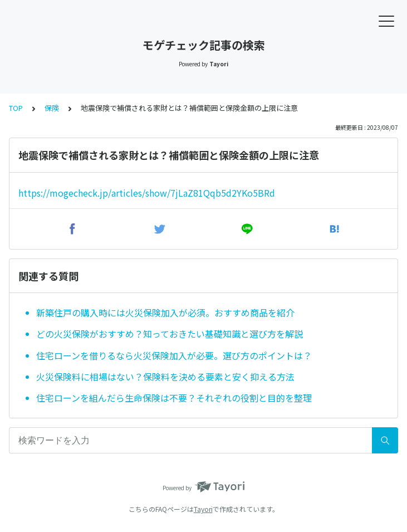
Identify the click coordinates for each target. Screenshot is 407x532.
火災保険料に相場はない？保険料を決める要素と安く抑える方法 (165, 377)
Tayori (203, 509)
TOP (16, 108)
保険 (52, 108)
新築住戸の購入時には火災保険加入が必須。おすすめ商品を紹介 (165, 313)
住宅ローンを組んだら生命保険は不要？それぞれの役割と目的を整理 (174, 398)
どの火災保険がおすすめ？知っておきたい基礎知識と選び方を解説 (170, 334)
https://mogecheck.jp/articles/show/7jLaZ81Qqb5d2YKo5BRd (147, 193)
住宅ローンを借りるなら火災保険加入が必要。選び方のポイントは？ (174, 355)
